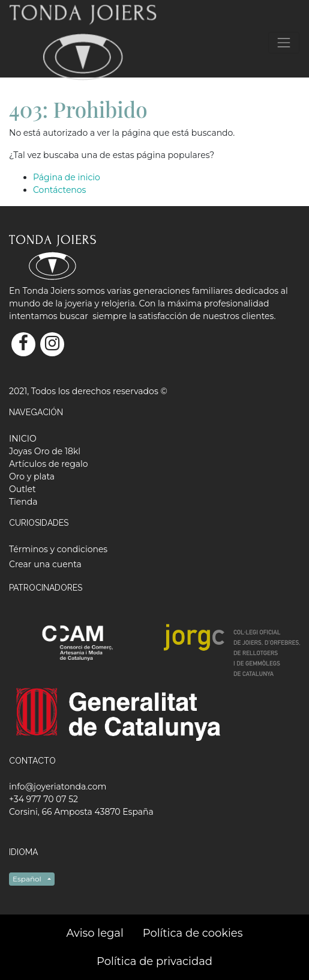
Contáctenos (59, 190)
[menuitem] (23, 439)
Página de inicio (67, 177)
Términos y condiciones (58, 549)
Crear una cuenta (45, 564)
